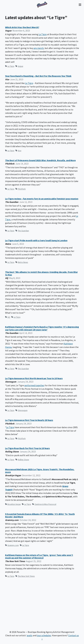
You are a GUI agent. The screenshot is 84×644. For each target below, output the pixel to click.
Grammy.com (12, 545)
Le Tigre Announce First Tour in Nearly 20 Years (29, 420)
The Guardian (22, 231)
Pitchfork (21, 189)
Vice (18, 151)
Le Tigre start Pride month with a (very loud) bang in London (36, 240)
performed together (34, 385)
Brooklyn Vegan (13, 504)
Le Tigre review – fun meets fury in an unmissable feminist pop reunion (42, 199)
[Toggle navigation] (80, 5)
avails (30, 635)
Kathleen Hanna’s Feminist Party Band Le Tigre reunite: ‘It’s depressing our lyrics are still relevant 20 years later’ (42, 328)
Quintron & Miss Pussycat (44, 504)
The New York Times (25, 576)
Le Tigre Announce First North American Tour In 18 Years (34, 378)
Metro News (22, 262)
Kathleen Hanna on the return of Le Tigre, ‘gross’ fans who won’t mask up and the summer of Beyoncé (39, 556)
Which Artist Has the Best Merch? (22, 27)
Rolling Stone (22, 460)
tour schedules (44, 635)
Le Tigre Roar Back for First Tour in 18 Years (27, 448)
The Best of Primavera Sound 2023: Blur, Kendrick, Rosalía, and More (40, 160)
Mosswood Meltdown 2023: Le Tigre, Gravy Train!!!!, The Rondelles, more (40, 471)
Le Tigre (43, 34)
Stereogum (21, 410)
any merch (39, 48)
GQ (8, 317)
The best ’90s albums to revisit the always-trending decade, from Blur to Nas (41, 273)
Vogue (19, 66)
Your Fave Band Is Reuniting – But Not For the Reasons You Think (38, 76)
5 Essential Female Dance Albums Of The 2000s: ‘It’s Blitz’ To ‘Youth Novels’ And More (40, 515)
